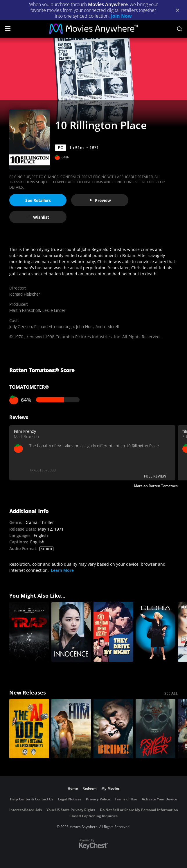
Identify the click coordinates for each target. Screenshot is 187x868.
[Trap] (29, 632)
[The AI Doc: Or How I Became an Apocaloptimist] (29, 729)
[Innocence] (71, 632)
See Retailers (38, 200)
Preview (100, 200)
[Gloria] (155, 632)
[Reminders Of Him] (71, 729)
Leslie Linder (54, 310)
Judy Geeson (21, 327)
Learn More (62, 570)
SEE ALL (171, 693)
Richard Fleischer (25, 294)
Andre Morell (107, 327)
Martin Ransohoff (25, 310)
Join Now (121, 16)
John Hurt (85, 327)
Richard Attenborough (54, 327)
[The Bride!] (113, 729)
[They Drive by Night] (113, 632)
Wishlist (38, 217)
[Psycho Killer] (155, 729)
